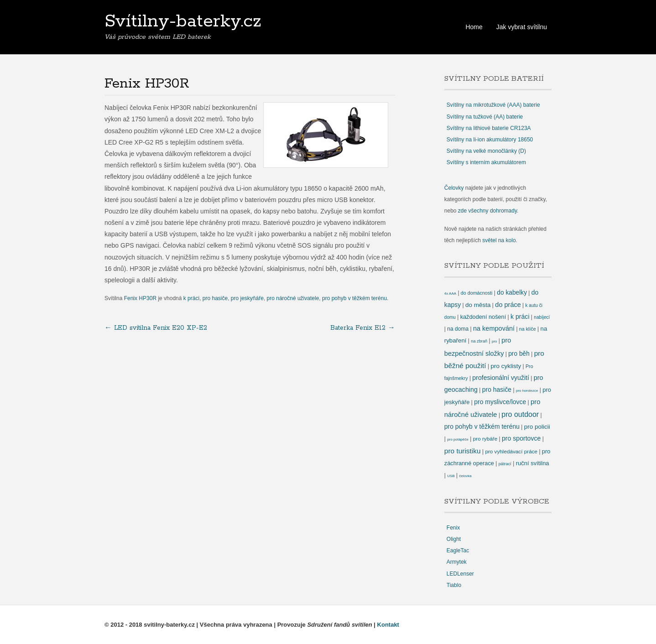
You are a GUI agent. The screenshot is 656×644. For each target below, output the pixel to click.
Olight (454, 539)
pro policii (537, 427)
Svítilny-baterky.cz (183, 21)
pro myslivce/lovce (500, 402)
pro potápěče (458, 439)
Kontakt (388, 625)
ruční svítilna (533, 463)
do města (478, 305)
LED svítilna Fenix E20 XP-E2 (156, 328)
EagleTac (458, 551)
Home (474, 27)
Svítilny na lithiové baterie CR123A (489, 128)
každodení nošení (483, 317)
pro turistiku (463, 451)
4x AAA (450, 293)
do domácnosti (477, 293)
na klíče (528, 329)
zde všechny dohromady (487, 211)
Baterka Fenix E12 (363, 328)
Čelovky (454, 188)
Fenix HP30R (140, 298)
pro (495, 341)
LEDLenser (460, 574)
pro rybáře (485, 439)
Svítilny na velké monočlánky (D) (486, 151)
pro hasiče (215, 298)
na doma (458, 329)
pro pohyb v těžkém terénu (354, 298)
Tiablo (454, 585)
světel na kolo (499, 240)
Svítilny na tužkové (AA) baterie (485, 117)
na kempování (494, 328)
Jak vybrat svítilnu (522, 27)
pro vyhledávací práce (511, 451)
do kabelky (512, 293)
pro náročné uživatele (293, 298)
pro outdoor (520, 414)
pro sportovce (521, 438)
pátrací (505, 464)
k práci (191, 298)
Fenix (453, 528)
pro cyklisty (506, 366)
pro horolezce (527, 391)
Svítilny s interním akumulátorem (486, 162)
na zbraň (479, 341)
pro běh (519, 354)
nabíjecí (542, 317)
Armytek (457, 562)
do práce (508, 305)
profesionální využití (501, 378)
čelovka (466, 476)
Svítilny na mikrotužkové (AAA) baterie (493, 105)
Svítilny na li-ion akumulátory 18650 (490, 140)
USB (451, 476)
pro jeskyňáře (247, 298)
